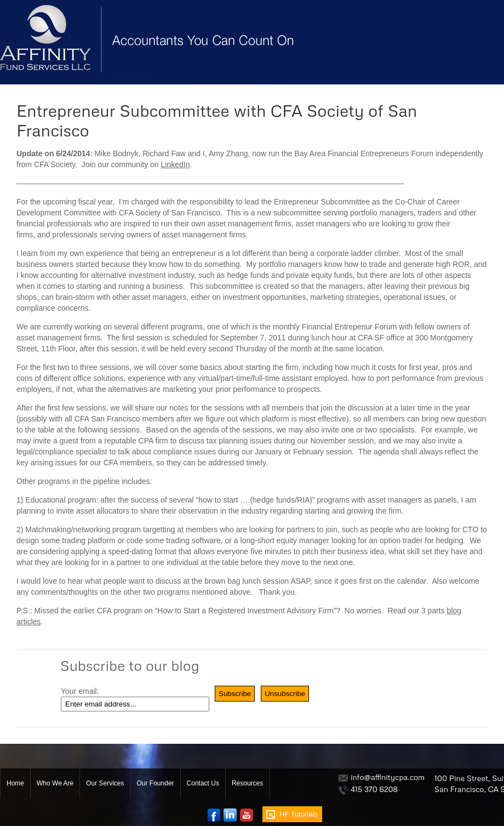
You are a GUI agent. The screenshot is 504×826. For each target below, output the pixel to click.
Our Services (105, 783)
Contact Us (203, 783)
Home (15, 783)
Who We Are (55, 783)
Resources (247, 783)
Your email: (80, 691)
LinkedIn (176, 164)
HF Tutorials (299, 814)
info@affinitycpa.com (388, 777)
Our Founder (156, 783)
